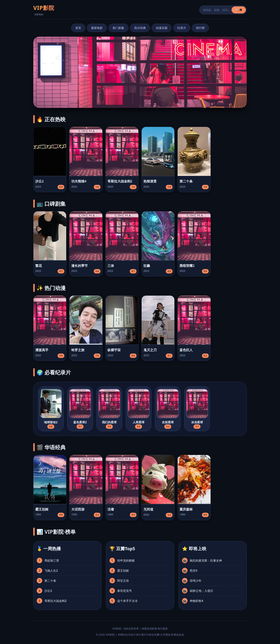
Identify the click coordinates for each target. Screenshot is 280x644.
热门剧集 (118, 28)
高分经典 (140, 28)
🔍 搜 (239, 10)
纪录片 (182, 28)
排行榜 (200, 28)
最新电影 (97, 28)
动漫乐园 (162, 28)
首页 (78, 28)
